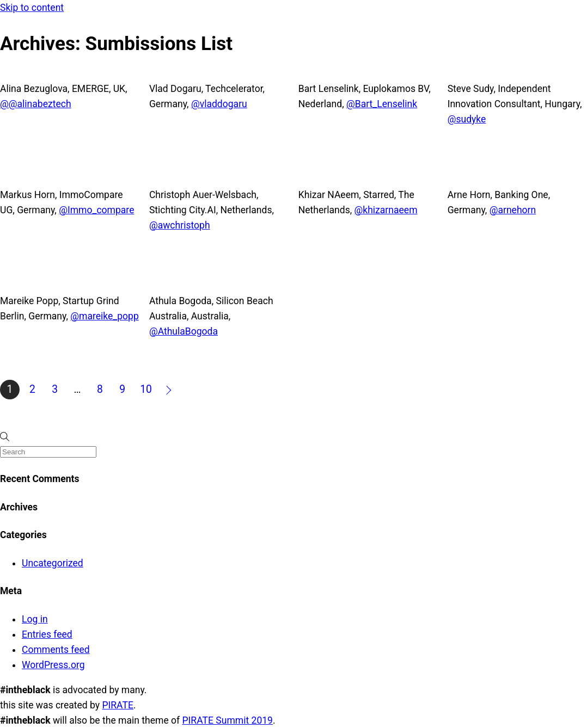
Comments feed (56, 650)
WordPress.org (53, 665)
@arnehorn (513, 210)
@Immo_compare (96, 210)
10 (146, 389)
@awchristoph (180, 225)
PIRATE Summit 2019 (228, 720)
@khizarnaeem (386, 210)
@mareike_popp (105, 316)
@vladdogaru (219, 104)
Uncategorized (53, 563)
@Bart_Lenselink (382, 104)
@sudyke (467, 119)
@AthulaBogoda (184, 331)
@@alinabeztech (36, 104)
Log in (35, 619)
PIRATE (117, 705)
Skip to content (32, 8)
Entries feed (47, 634)
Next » (169, 390)
